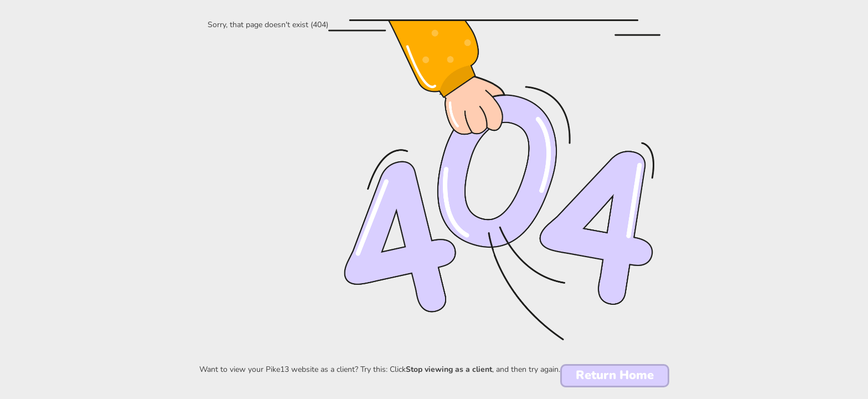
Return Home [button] (615, 375)
